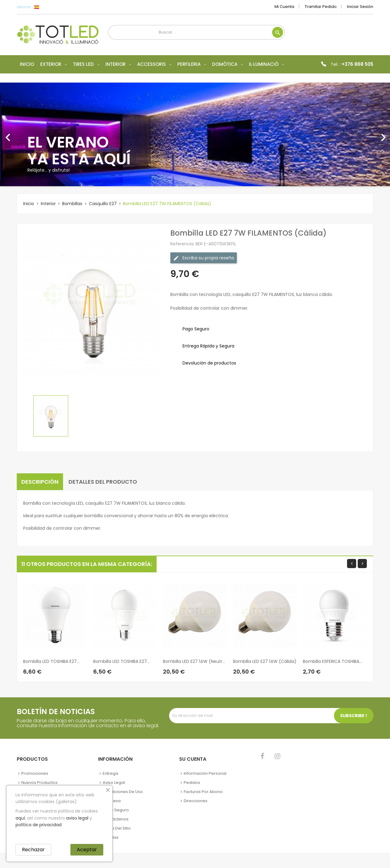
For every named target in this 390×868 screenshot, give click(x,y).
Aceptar (87, 850)
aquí (20, 818)
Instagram (277, 756)
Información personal (205, 773)
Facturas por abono (203, 792)
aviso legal (77, 818)
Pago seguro (116, 810)
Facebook (262, 756)
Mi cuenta (284, 7)
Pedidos (192, 783)
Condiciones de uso (123, 792)
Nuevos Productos (39, 783)
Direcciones (196, 801)
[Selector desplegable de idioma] (50, 7)
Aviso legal (114, 783)
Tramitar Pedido (321, 7)
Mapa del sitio (117, 828)
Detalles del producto (103, 482)
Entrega (110, 773)
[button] (29, 134)
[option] (195, 134)
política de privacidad (39, 825)
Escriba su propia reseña (204, 258)
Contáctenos (116, 819)
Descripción (40, 482)
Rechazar (33, 850)
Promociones (35, 773)
